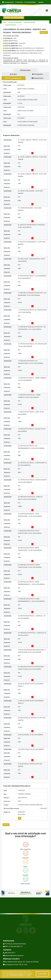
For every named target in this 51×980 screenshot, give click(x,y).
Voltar (6, 825)
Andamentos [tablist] (25, 70)
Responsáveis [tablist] (37, 78)
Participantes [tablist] (37, 74)
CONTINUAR (42, 974)
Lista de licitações (10, 25)
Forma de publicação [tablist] (14, 78)
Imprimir (44, 32)
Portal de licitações (29, 22)
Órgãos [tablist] (14, 74)
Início (5, 22)
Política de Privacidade (17, 975)
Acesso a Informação (15, 22)
